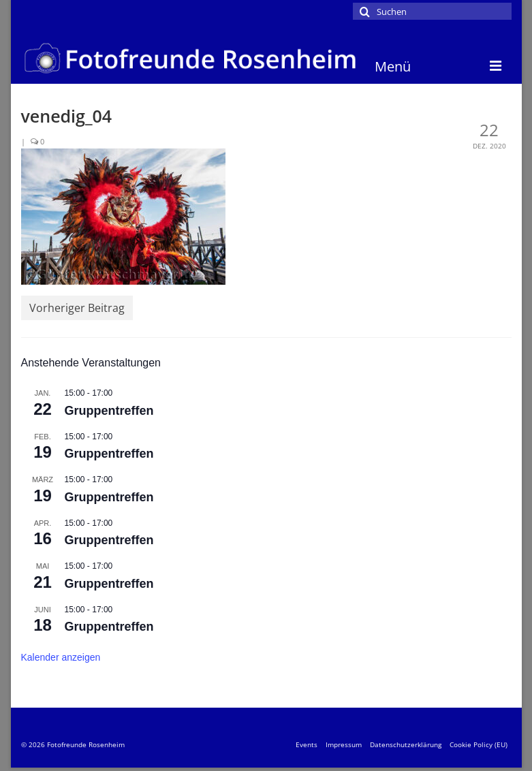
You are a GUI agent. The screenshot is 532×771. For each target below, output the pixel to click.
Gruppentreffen (109, 411)
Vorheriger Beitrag (77, 308)
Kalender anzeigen (61, 657)
